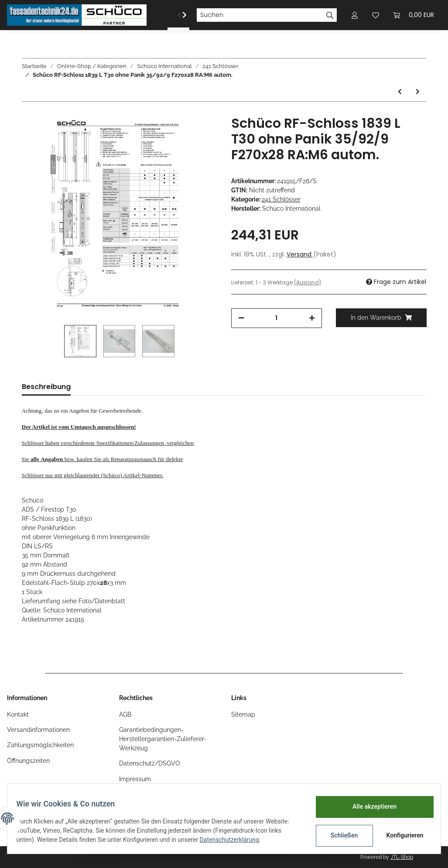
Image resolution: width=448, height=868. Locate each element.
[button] (355, 15)
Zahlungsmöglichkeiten (40, 745)
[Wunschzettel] (376, 15)
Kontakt (18, 714)
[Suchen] (260, 15)
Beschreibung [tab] (46, 387)
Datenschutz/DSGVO (150, 763)
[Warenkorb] (414, 15)
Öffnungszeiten (28, 761)
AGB (125, 714)
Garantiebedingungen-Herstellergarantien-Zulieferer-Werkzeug (163, 739)
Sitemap (243, 714)
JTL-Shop (402, 857)
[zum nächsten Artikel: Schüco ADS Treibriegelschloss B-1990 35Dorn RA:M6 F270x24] (418, 92)
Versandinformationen (38, 730)
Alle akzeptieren (369, 806)
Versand (300, 254)
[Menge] (277, 318)
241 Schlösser (281, 199)
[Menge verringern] (241, 318)
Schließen (339, 835)
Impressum (135, 779)
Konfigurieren (401, 835)
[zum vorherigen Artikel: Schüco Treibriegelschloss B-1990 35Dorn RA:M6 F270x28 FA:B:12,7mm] (400, 92)
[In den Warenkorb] (381, 318)
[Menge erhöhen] (312, 318)
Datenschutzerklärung (234, 840)
